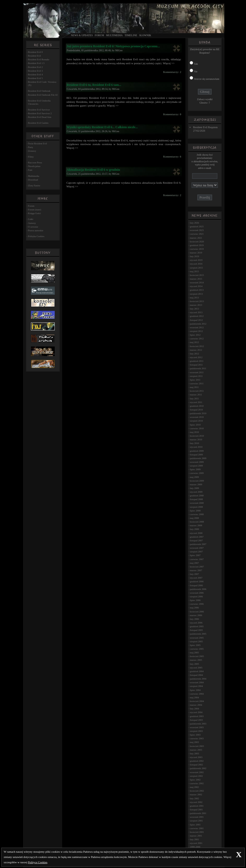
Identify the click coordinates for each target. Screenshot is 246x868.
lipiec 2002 (195, 780)
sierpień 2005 (196, 641)
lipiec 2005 (195, 645)
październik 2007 (198, 544)
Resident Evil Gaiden (38, 123)
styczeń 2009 (196, 492)
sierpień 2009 (196, 466)
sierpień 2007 (196, 552)
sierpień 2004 (196, 686)
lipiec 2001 (195, 825)
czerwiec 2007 (197, 559)
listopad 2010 (196, 410)
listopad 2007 (196, 541)
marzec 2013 (196, 305)
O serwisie (33, 227)
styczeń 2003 (196, 757)
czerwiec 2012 (197, 339)
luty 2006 (194, 619)
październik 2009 (198, 458)
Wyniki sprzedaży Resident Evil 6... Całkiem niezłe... (102, 127)
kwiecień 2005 (197, 656)
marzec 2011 (196, 395)
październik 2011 (198, 368)
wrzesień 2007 (197, 548)
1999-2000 (195, 847)
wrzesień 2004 (197, 682)
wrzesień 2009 (197, 462)
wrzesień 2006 (197, 593)
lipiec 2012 (195, 335)
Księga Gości (34, 213)
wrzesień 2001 (197, 817)
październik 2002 (198, 768)
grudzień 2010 (197, 406)
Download (33, 180)
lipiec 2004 (195, 690)
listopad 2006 (196, 585)
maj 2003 (194, 742)
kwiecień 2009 (197, 481)
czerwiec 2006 (197, 604)
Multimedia (114, 35)
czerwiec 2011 (197, 384)
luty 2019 (194, 256)
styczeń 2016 (196, 264)
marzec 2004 (196, 705)
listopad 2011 (196, 365)
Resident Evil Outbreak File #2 (43, 95)
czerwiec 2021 (197, 234)
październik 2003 (198, 724)
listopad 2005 (196, 630)
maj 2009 (194, 477)
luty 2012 (194, 354)
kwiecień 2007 (197, 567)
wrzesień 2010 (197, 417)
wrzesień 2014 (197, 283)
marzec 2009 (196, 484)
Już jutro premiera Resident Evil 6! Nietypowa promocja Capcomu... (113, 46)
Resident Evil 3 (35, 71)
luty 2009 (194, 488)
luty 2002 (194, 798)
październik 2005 (198, 634)
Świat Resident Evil (38, 144)
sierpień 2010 (196, 421)
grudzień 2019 (197, 245)
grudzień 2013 (197, 290)
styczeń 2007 (196, 578)
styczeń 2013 (196, 312)
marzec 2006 (196, 615)
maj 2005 (194, 653)
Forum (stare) (35, 210)
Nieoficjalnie (34, 166)
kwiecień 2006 (197, 612)
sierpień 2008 (196, 507)
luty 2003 (194, 754)
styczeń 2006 (196, 623)
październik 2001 (198, 813)
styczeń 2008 (196, 533)
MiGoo (119, 50)
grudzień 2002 (197, 761)
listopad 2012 (196, 320)
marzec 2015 (196, 279)
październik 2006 (198, 589)
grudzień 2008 (197, 496)
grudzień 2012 (197, 316)
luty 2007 (194, 574)
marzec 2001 (196, 836)
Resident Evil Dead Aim (40, 117)
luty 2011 (194, 399)
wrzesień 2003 (197, 727)
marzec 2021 (196, 238)
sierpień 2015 (196, 268)
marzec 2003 (196, 750)
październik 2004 (198, 679)
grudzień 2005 (197, 626)
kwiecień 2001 (197, 832)
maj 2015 (194, 271)
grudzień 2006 (197, 581)
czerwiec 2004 (197, 694)
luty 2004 (194, 709)
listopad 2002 (196, 765)
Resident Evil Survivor (39, 110)
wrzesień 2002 (197, 772)
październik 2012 (198, 324)
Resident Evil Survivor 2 (40, 113)
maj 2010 (194, 432)
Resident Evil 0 (35, 52)
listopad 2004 (196, 675)
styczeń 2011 (196, 402)
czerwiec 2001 (197, 828)
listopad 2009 (196, 455)
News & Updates (82, 35)
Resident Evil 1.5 (36, 63)
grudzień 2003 (197, 716)
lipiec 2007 (195, 555)
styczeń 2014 (196, 286)
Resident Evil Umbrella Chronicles (39, 102)
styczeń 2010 (196, 447)
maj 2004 (194, 698)
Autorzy (32, 223)
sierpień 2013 (196, 294)
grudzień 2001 (197, 806)
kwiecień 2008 (197, 522)
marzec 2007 (196, 570)
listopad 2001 (196, 810)
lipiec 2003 (195, 735)
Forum (99, 35)
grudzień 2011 (197, 361)
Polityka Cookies (36, 236)
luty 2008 (194, 529)
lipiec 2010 (195, 425)
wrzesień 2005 (197, 638)
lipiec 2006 (195, 600)
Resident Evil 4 (35, 75)
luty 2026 (194, 223)
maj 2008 (194, 518)
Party (31, 147)
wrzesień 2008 (197, 503)
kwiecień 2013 (197, 301)
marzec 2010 (196, 440)
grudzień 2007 (197, 537)
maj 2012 (194, 342)
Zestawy (32, 151)
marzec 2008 (196, 525)
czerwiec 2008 (197, 514)
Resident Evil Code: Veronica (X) (42, 84)
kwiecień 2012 (197, 346)
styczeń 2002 (196, 802)
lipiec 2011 (195, 380)
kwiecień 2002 (197, 791)
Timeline (131, 35)
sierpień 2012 (196, 331)
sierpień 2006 (196, 597)
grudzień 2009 (197, 451)
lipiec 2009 (195, 469)
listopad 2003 (196, 720)
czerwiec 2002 (197, 783)
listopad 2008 (196, 499)
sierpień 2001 (196, 821)
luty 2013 (194, 309)
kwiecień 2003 (197, 746)
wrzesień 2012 (197, 327)
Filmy (31, 157)
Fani (30, 170)
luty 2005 (194, 664)
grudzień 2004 (197, 671)
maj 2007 (194, 563)
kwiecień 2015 (197, 275)
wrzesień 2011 (197, 372)
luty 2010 (194, 443)
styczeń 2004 (196, 712)
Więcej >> (168, 63)
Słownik (145, 35)
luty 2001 (194, 839)
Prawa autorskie (36, 230)
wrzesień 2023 (197, 230)
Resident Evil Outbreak (39, 91)
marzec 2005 (196, 660)
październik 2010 (198, 413)
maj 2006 (194, 608)
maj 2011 (194, 387)
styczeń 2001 (196, 843)
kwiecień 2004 (197, 701)
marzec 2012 (196, 350)
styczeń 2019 (196, 260)
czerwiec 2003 (197, 738)
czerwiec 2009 (197, 473)
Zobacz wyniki (205, 99)
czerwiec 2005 (197, 649)
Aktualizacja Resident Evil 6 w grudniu (93, 170)
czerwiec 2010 (197, 428)
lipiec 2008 (195, 511)
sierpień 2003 (196, 731)
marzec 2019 (196, 253)
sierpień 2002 (196, 776)
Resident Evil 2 (35, 67)
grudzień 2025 (197, 227)
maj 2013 (194, 298)
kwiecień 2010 (197, 436)
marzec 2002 (196, 795)
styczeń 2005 (196, 668)
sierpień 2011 (196, 376)
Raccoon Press (35, 163)
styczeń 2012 (196, 357)
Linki (31, 219)
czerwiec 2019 (197, 249)
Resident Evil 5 (35, 78)
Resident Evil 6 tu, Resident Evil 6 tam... (94, 85)
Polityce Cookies (38, 862)
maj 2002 (194, 787)
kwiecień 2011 (197, 391)
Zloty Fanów (34, 186)
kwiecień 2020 (197, 242)
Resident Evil (35, 56)
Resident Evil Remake (39, 59)
